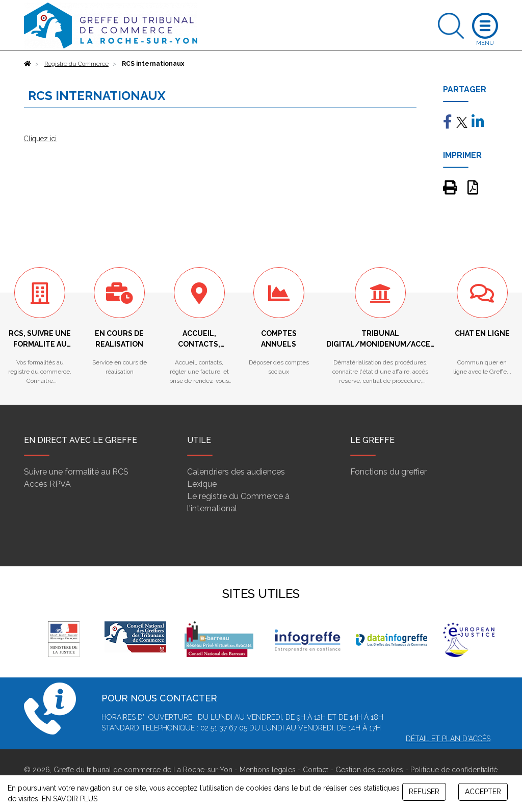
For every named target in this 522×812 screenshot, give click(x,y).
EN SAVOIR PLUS (70, 799)
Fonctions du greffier (388, 472)
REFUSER (424, 792)
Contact (316, 770)
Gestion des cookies (369, 770)
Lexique (202, 484)
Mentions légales (268, 770)
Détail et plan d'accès (448, 739)
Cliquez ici (40, 139)
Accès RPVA (47, 484)
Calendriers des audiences (236, 472)
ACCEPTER (483, 792)
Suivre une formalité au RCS (76, 472)
